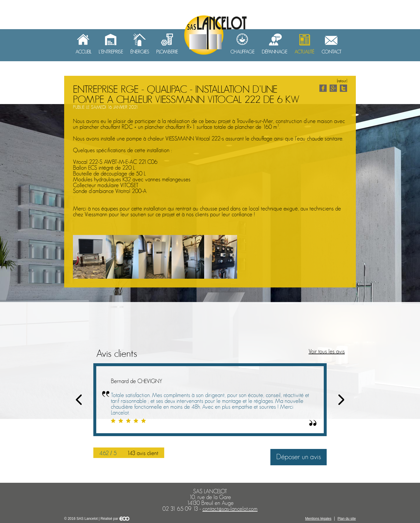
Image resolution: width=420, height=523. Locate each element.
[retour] (342, 81)
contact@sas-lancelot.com (230, 509)
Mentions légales (318, 519)
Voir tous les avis (327, 352)
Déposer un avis (299, 457)
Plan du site (347, 519)
